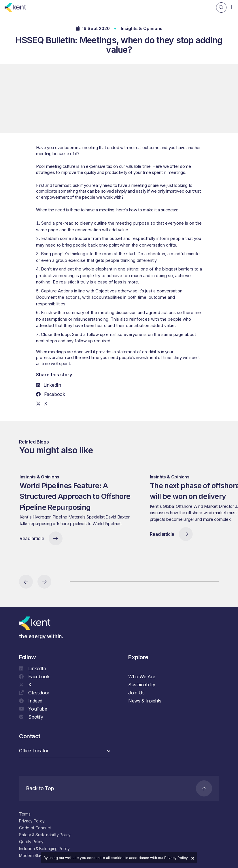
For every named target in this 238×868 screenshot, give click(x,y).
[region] (124, 516)
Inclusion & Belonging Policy (44, 849)
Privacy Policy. (176, 858)
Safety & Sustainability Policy (45, 835)
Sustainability (142, 686)
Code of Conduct (35, 828)
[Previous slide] (26, 582)
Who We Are (142, 678)
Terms (25, 814)
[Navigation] (232, 7)
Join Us (136, 694)
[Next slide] (44, 582)
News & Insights (145, 702)
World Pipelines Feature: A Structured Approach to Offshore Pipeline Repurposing (79, 503)
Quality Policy (31, 842)
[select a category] (64, 752)
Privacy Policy (32, 821)
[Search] (221, 7)
